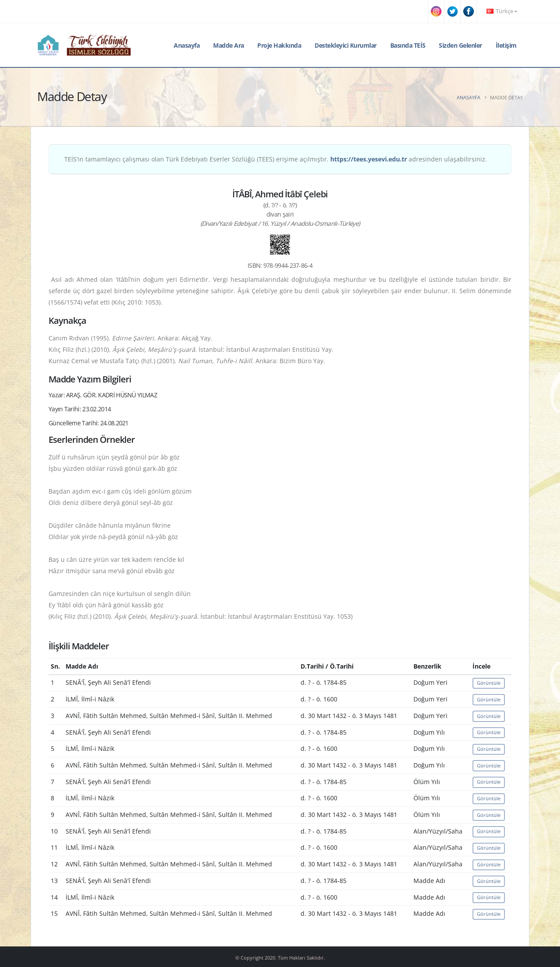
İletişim (506, 45)
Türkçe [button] (502, 11)
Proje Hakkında (279, 45)
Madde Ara (229, 45)
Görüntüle (489, 683)
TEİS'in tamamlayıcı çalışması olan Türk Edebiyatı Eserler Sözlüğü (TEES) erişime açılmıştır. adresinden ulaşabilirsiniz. (276, 159)
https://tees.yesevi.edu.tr (369, 159)
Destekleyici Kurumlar (346, 45)
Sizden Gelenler (460, 45)
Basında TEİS (408, 45)
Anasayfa (187, 45)
